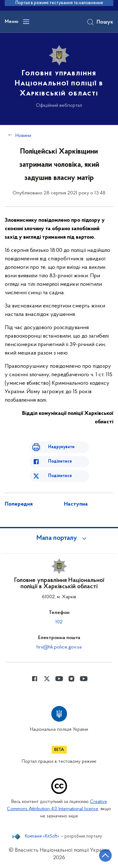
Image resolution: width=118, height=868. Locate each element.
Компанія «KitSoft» (42, 837)
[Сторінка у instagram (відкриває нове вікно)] (71, 679)
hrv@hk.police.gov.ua (59, 647)
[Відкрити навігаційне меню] (26, 22)
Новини (23, 136)
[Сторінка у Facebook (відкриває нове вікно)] (35, 679)
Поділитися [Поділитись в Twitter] (60, 476)
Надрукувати (61, 447)
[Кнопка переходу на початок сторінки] (105, 855)
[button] (59, 538)
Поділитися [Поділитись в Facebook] (60, 461)
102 (59, 622)
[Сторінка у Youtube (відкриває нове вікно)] (59, 679)
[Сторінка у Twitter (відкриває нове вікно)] (47, 679)
